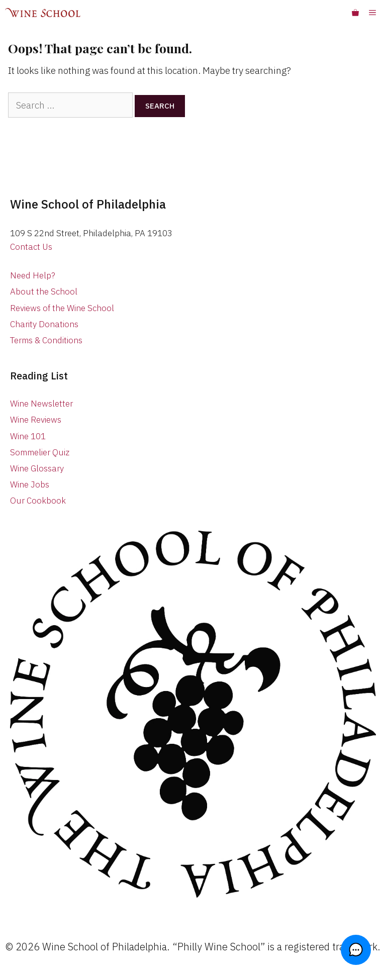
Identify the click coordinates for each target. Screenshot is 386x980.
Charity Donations (44, 324)
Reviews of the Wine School (62, 308)
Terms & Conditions (46, 340)
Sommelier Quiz (40, 452)
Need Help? (33, 275)
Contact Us (31, 247)
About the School (44, 291)
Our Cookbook (38, 501)
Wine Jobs (30, 484)
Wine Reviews (36, 420)
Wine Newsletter (41, 404)
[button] (356, 950)
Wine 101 (28, 436)
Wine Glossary (37, 468)
